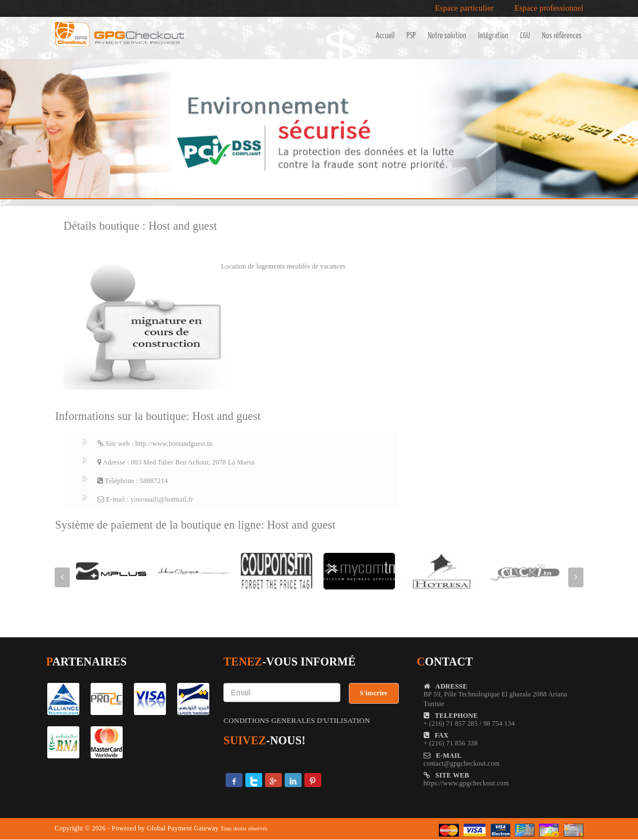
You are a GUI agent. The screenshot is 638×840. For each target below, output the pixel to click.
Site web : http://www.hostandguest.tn (155, 444)
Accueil (385, 36)
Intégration (493, 36)
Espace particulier (464, 8)
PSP (412, 36)
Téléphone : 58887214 (132, 481)
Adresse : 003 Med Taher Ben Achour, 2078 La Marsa (176, 462)
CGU (525, 36)
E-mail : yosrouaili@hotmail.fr (145, 499)
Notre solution (447, 36)
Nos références (562, 36)
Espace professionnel (549, 8)
